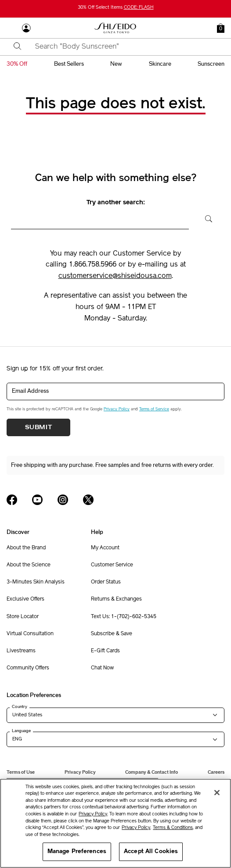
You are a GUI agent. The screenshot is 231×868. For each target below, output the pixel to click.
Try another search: (116, 203)
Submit (39, 427)
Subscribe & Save (112, 634)
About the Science (29, 565)
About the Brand (26, 548)
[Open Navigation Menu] (11, 28)
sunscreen (211, 64)
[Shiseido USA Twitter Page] (88, 500)
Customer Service (112, 565)
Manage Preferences (77, 852)
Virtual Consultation (30, 634)
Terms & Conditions (173, 828)
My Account (105, 548)
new (116, 64)
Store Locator (23, 617)
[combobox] (123, 47)
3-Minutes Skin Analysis (36, 582)
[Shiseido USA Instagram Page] (63, 500)
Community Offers (28, 668)
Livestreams (21, 651)
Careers (216, 772)
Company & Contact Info (152, 772)
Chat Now (102, 668)
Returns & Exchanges (116, 599)
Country (20, 707)
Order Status (106, 582)
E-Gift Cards (105, 651)
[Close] (217, 793)
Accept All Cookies (151, 852)
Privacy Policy (117, 409)
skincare (160, 64)
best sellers (69, 64)
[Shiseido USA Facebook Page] (12, 500)
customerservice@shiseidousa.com (115, 276)
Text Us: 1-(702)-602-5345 (124, 617)
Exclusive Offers (25, 599)
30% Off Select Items (116, 8)
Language (21, 731)
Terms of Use (21, 772)
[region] (115, 823)
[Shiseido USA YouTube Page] (37, 500)
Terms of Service (154, 409)
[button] (221, 28)
